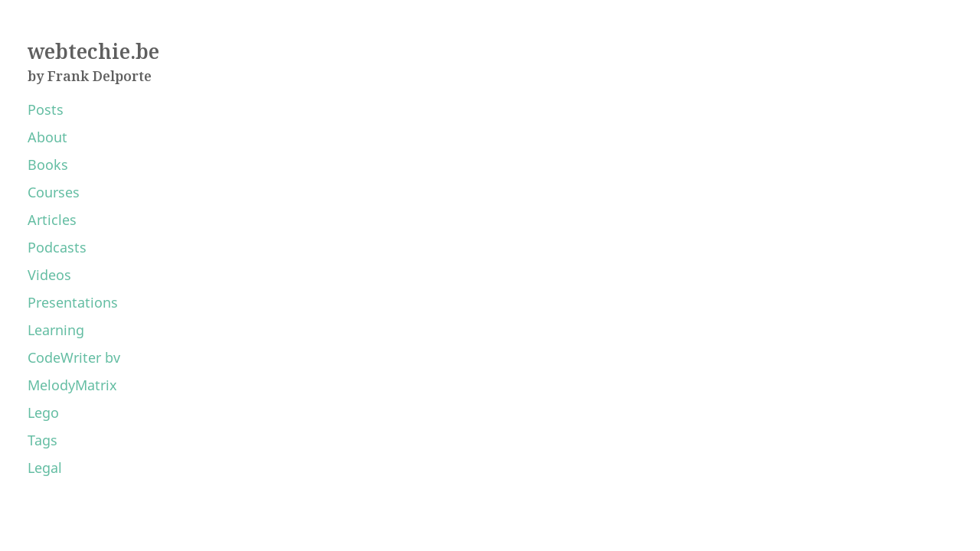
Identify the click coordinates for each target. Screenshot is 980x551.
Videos (49, 275)
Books (48, 165)
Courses (54, 192)
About (47, 137)
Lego (43, 412)
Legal (45, 468)
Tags (42, 440)
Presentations (73, 302)
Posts (46, 109)
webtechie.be (93, 51)
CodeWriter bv (74, 357)
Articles (52, 220)
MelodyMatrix (72, 385)
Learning (56, 330)
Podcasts (57, 247)
